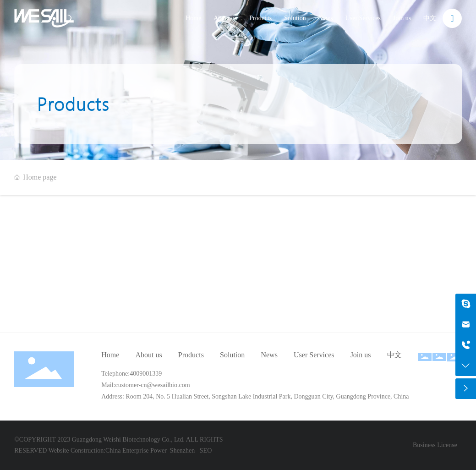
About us (225, 18)
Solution (295, 18)
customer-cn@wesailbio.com (153, 385)
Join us (402, 18)
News (326, 18)
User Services (363, 18)
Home (193, 18)
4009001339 (146, 374)
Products (260, 18)
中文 (430, 18)
